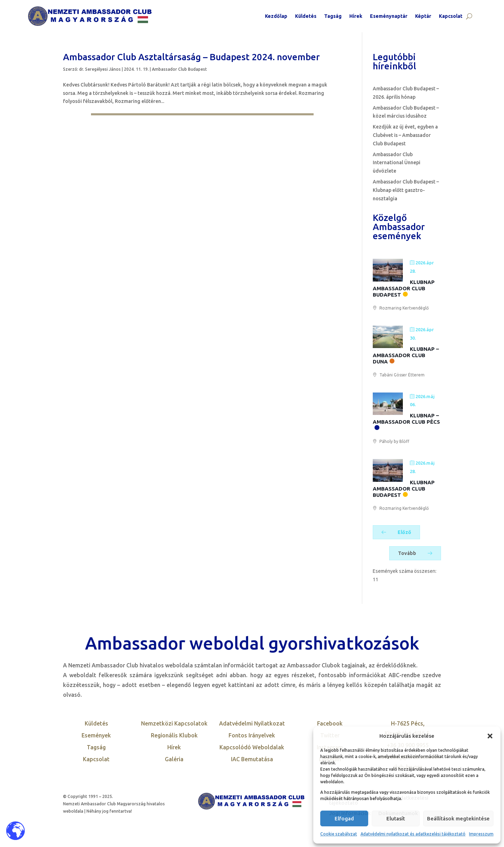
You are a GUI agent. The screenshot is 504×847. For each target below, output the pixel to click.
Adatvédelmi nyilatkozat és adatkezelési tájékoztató (413, 834)
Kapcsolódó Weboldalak (252, 747)
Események (96, 735)
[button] (490, 736)
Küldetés (306, 16)
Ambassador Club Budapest (179, 69)
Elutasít (396, 818)
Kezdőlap (276, 16)
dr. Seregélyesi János (100, 69)
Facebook (330, 723)
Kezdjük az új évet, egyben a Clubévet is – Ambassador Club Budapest (405, 135)
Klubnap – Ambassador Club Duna (406, 355)
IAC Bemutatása (252, 759)
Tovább (415, 553)
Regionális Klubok (174, 735)
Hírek (356, 16)
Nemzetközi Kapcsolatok (174, 723)
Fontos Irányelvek (252, 735)
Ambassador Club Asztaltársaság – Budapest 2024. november (191, 57)
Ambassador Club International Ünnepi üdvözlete (397, 163)
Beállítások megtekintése (458, 818)
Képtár (423, 16)
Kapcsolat (451, 16)
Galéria (174, 759)
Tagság (333, 16)
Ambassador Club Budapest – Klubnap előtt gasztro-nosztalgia (406, 190)
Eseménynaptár (389, 16)
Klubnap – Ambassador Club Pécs (406, 419)
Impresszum (481, 834)
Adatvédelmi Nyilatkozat (252, 723)
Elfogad (344, 818)
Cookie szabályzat (339, 834)
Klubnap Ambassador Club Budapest (404, 288)
